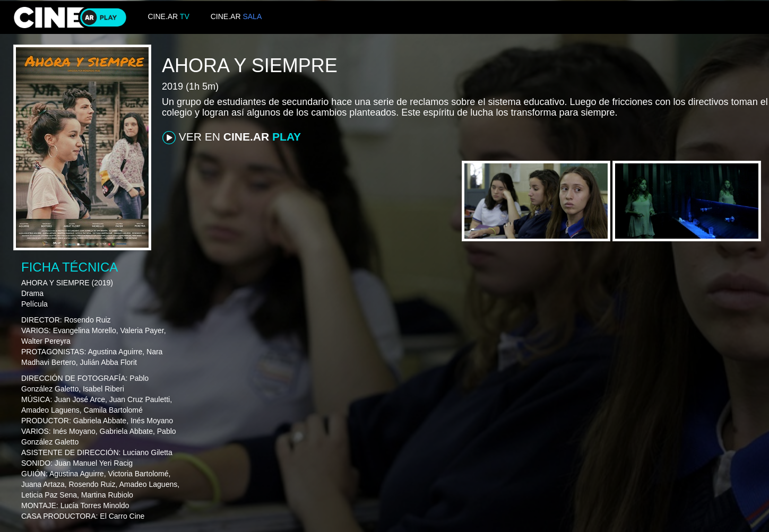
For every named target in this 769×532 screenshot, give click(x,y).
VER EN (232, 137)
